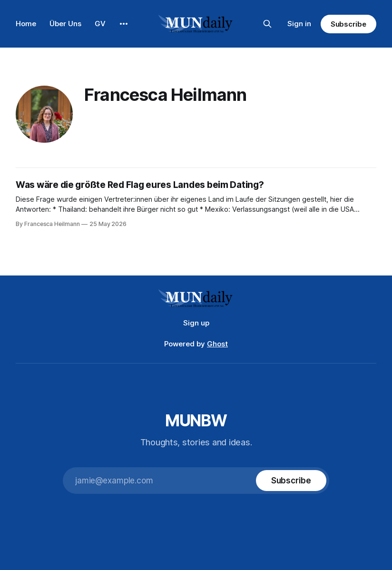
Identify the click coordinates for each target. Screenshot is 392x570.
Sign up (196, 323)
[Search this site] (267, 24)
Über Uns (65, 24)
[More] (124, 24)
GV (100, 24)
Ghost (217, 344)
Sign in (299, 24)
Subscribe (348, 24)
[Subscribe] (291, 481)
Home (26, 24)
